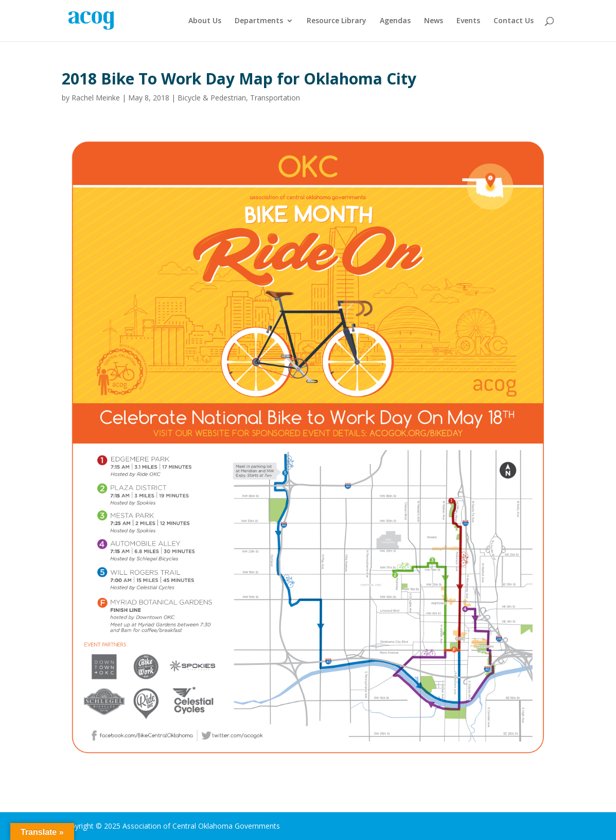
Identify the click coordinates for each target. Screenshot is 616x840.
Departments (259, 21)
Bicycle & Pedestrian (212, 98)
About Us (205, 21)
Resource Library (337, 21)
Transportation (275, 98)
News (434, 21)
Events (468, 21)
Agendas (395, 21)
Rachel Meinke (96, 98)
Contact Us (514, 21)
